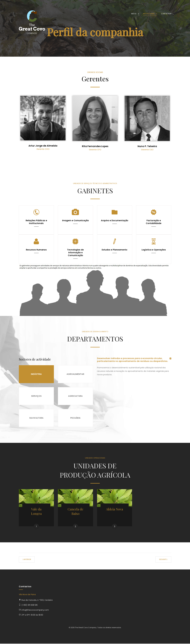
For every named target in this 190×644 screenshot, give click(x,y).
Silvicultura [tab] (36, 418)
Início (135, 14)
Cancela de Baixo (75, 512)
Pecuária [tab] (75, 418)
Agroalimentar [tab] (75, 374)
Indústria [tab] (36, 374)
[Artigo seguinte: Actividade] (163, 560)
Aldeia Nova (115, 509)
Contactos (166, 14)
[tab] (134, 360)
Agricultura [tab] (75, 396)
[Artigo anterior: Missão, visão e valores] (27, 560)
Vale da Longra (36, 512)
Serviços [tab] (36, 396)
